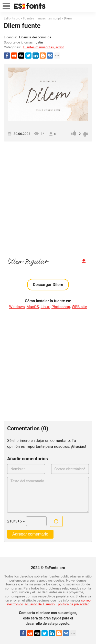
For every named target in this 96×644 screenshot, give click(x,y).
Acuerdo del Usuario (40, 604)
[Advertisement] (48, 197)
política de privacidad (74, 604)
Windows (17, 307)
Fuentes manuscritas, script (43, 47)
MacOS (33, 307)
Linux (45, 307)
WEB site (79, 307)
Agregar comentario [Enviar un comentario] (30, 534)
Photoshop (61, 307)
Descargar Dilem (48, 285)
